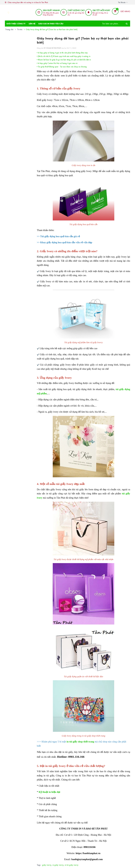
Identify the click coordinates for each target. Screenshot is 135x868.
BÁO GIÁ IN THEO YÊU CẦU (51, 24)
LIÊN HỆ (32, 24)
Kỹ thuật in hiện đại (50, 792)
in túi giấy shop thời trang (80, 742)
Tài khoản (122, 2)
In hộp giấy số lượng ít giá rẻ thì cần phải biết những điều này (62, 53)
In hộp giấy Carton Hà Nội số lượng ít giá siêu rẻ (57, 63)
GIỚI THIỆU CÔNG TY (16, 24)
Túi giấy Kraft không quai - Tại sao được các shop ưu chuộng (62, 67)
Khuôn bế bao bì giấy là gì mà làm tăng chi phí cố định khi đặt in (64, 60)
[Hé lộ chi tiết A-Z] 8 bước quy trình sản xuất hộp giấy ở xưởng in (64, 56)
